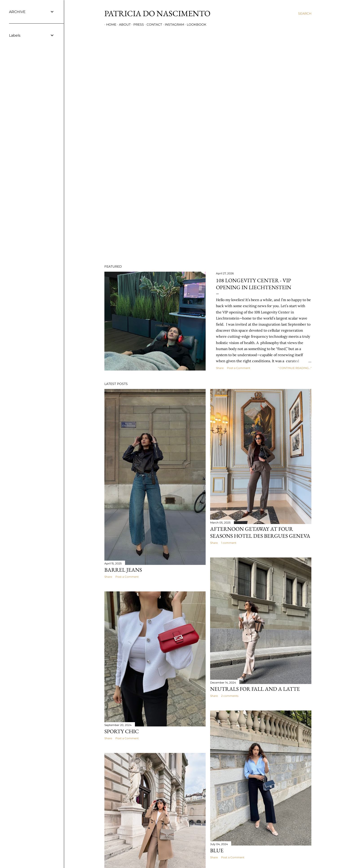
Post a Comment (239, 368)
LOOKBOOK (195, 24)
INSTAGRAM (173, 24)
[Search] (305, 13)
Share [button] (220, 368)
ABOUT (123, 24)
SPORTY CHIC (122, 731)
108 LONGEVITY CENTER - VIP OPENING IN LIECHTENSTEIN (254, 284)
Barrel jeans (123, 570)
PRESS (137, 24)
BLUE (217, 850)
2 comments (230, 696)
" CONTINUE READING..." (295, 368)
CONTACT (153, 24)
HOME (109, 24)
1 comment (229, 543)
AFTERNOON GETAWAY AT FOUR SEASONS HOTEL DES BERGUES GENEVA (260, 532)
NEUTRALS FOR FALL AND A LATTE (255, 689)
